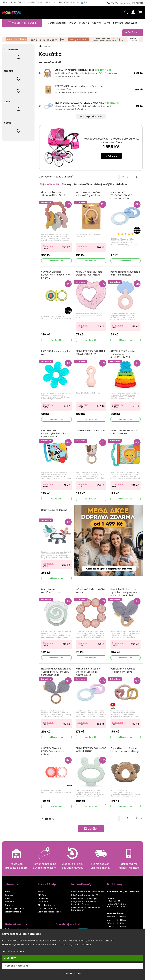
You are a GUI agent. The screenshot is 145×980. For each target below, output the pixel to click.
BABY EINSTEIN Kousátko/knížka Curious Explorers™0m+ (54, 433)
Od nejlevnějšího (104, 184)
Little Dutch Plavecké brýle (84, 897)
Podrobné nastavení (16, 966)
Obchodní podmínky (15, 907)
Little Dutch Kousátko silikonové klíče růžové (53, 194)
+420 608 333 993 (116, 905)
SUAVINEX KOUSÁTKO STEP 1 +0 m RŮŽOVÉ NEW (90, 352)
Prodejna (40, 2)
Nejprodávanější (50, 184)
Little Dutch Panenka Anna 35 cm (88, 890)
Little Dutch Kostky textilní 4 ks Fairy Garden (86, 907)
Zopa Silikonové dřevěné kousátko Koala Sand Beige (125, 749)
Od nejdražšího (83, 184)
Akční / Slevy (132, 33)
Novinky (67, 184)
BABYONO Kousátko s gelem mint (53, 352)
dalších (91, 827)
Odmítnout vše (72, 974)
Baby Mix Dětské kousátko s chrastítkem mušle (125, 273)
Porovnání (43, 900)
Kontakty (75, 2)
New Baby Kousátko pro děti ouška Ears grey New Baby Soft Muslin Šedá (56, 671)
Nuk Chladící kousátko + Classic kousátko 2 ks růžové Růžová (89, 671)
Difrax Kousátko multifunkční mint (51, 590)
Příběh (73, 23)
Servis (31, 2)
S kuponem (48, 246)
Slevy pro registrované (125, 23)
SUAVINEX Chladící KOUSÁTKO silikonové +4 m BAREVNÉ (56, 275)
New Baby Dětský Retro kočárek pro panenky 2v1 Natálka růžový (111, 141)
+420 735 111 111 (114, 899)
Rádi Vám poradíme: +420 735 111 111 (125, 3)
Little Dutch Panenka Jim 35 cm (87, 894)
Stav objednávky (61, 2)
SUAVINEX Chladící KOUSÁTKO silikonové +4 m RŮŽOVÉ (56, 750)
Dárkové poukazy (57, 23)
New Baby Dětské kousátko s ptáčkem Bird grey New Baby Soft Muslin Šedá (125, 591)
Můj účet (42, 894)
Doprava (22, 2)
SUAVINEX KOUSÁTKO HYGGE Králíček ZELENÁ (91, 749)
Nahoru (48, 817)
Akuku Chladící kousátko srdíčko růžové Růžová (89, 273)
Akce (5, 2)
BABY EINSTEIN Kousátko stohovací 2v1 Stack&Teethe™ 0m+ (123, 354)
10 (137, 177)
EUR (84, 3)
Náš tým (96, 23)
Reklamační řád (13, 910)
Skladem (121, 184)
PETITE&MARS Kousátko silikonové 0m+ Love (123, 669)
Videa (49, 2)
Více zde (111, 156)
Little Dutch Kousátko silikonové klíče (75, 70)
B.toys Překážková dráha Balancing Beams (84, 902)
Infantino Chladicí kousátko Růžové (91, 590)
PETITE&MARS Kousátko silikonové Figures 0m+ (80, 86)
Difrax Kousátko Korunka (54, 509)
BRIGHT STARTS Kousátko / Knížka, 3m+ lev (125, 432)
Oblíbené (43, 897)
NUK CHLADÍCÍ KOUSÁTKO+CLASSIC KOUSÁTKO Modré (121, 195)
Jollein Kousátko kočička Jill (91, 430)
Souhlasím (10, 958)
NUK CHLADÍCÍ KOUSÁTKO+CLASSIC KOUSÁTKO (80, 103)
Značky (13, 2)
